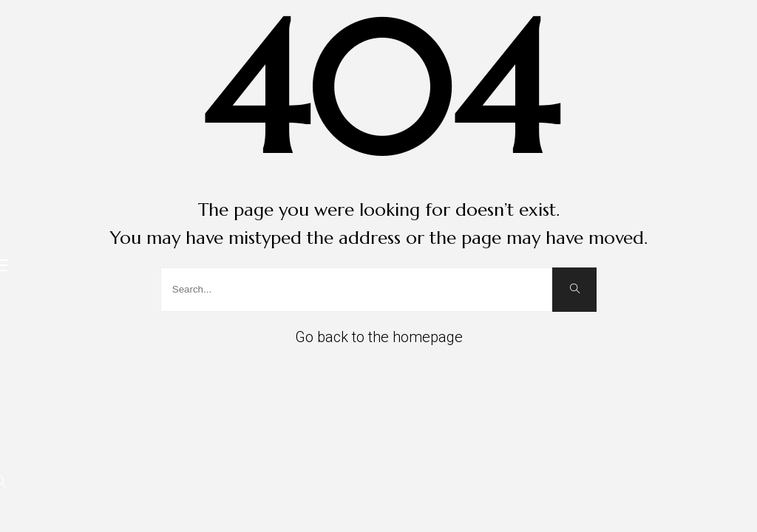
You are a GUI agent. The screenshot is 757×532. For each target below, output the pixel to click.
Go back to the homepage (379, 337)
